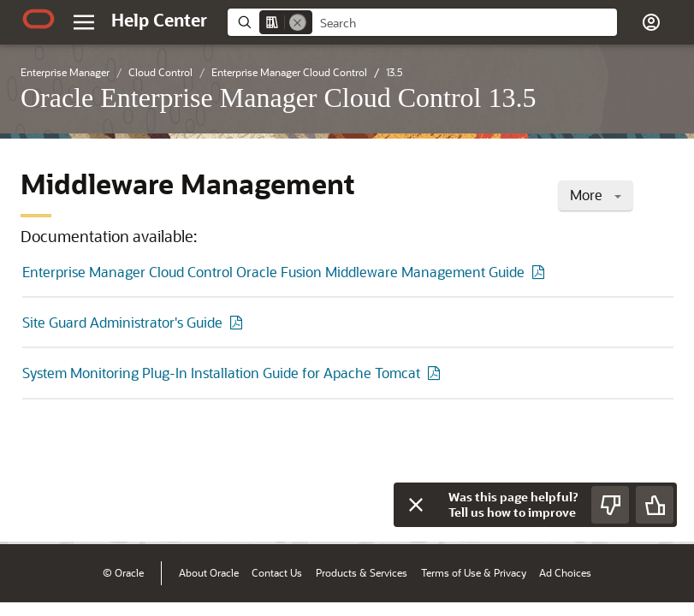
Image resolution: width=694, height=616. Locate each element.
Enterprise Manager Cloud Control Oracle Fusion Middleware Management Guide (273, 272)
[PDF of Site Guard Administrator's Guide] (239, 322)
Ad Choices (565, 572)
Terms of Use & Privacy (474, 572)
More (596, 195)
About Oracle (209, 572)
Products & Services (362, 572)
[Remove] (298, 22)
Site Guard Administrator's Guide (122, 322)
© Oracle (123, 572)
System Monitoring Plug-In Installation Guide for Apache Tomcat (221, 373)
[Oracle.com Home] (39, 19)
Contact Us (277, 572)
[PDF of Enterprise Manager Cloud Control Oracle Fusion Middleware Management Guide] (541, 272)
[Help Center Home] (159, 20)
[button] (651, 22)
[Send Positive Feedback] (655, 505)
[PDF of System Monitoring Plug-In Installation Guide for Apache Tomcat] (436, 373)
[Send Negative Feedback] (610, 505)
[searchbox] (465, 23)
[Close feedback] (416, 505)
